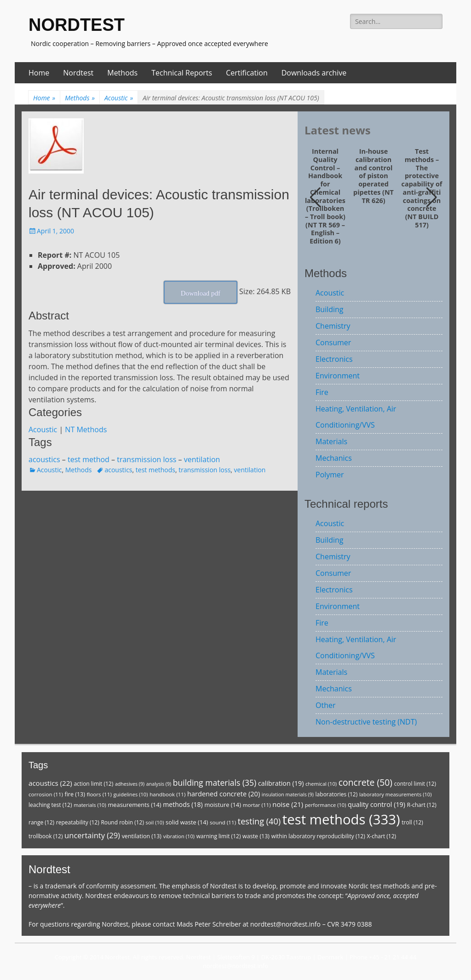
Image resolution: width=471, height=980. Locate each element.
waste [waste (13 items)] (256, 836)
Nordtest (78, 73)
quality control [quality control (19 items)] (376, 804)
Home (39, 73)
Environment (338, 376)
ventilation (202, 459)
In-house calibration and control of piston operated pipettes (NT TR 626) (373, 176)
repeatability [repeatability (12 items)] (78, 822)
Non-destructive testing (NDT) (366, 722)
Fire (322, 392)
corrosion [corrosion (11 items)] (46, 794)
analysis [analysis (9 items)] (159, 784)
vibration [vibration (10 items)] (179, 836)
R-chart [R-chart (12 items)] (422, 805)
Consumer (333, 342)
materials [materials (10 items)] (90, 805)
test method (89, 459)
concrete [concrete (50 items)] (365, 782)
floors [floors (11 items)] (99, 794)
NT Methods (86, 429)
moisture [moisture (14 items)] (223, 805)
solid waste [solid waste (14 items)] (187, 822)
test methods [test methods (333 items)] (341, 819)
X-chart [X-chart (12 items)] (381, 836)
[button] (432, 197)
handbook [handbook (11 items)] (167, 794)
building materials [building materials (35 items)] (215, 783)
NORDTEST (77, 25)
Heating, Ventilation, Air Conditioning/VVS (356, 417)
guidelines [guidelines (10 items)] (130, 794)
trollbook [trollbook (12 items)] (46, 836)
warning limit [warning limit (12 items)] (219, 836)
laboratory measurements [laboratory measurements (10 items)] (396, 794)
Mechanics (334, 458)
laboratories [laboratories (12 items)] (337, 794)
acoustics (44, 459)
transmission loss (146, 459)
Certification (247, 73)
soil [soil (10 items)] (155, 822)
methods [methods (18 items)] (183, 804)
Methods (122, 73)
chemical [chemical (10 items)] (321, 784)
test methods (155, 470)
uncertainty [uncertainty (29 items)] (92, 835)
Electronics (334, 359)
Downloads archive (314, 73)
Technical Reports (182, 73)
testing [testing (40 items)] (259, 821)
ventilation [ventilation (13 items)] (142, 836)
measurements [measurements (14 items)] (134, 805)
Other (325, 705)
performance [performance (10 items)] (326, 805)
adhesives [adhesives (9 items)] (130, 784)
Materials (331, 441)
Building (330, 309)
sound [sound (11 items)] (223, 822)
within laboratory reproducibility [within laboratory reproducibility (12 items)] (318, 836)
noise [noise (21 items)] (288, 804)
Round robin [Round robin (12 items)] (122, 822)
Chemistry (333, 326)
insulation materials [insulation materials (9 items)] (288, 794)
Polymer (330, 475)
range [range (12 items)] (41, 822)
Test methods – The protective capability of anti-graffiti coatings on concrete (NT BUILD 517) (422, 188)
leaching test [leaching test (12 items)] (50, 805)
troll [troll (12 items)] (412, 822)
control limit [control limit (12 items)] (415, 784)
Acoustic (119, 98)
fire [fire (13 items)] (75, 794)
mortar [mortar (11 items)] (257, 805)
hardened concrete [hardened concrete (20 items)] (224, 794)
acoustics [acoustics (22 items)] (50, 783)
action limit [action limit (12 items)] (93, 784)
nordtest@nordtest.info (285, 924)
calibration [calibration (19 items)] (281, 783)
